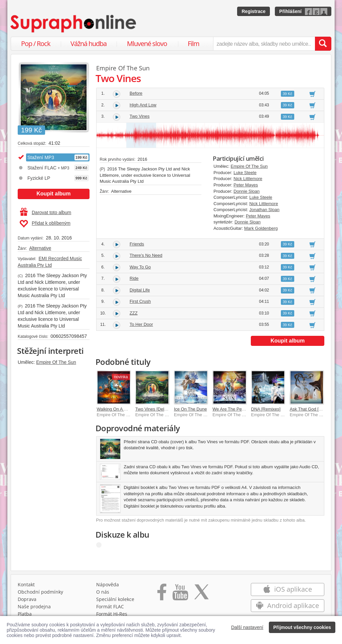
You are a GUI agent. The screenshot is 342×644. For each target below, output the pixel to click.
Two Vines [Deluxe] (154, 409)
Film (194, 44)
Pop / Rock (36, 44)
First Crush (140, 301)
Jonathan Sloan (264, 210)
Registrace (253, 11)
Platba (25, 614)
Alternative (40, 248)
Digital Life (140, 290)
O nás (103, 592)
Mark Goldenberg (261, 228)
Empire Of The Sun (56, 362)
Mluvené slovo (147, 44)
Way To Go (140, 267)
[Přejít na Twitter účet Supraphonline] (201, 594)
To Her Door (141, 324)
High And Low (143, 105)
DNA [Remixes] (266, 409)
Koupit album (53, 194)
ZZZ (134, 313)
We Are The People (231, 409)
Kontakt (26, 584)
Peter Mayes (246, 185)
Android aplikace (287, 605)
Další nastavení (247, 627)
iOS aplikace (287, 589)
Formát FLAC (110, 606)
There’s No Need (146, 255)
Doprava (27, 599)
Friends (137, 244)
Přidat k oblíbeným (45, 224)
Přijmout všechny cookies (302, 627)
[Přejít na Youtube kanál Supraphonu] (180, 594)
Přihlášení (290, 11)
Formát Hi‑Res (112, 614)
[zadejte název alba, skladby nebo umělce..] (264, 44)
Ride (134, 278)
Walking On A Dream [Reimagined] (130, 409)
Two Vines (140, 116)
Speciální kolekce (115, 599)
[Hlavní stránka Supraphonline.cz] (74, 24)
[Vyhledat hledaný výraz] (323, 44)
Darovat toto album (46, 212)
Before (136, 93)
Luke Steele (245, 173)
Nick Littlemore (248, 179)
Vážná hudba (89, 44)
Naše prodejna (34, 606)
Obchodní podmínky (40, 592)
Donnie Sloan (246, 191)
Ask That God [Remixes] (313, 409)
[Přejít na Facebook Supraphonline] (162, 594)
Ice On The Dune (191, 409)
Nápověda (108, 584)
